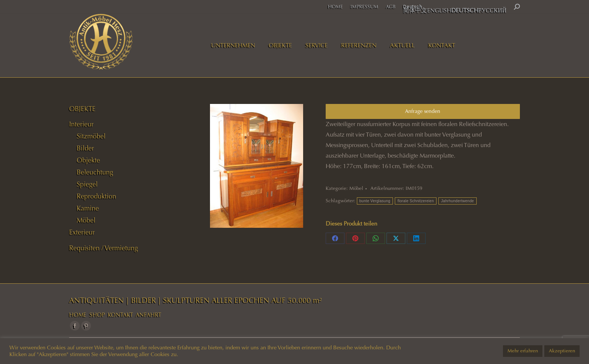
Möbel (356, 188)
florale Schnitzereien (416, 201)
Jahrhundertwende (458, 201)
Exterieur (82, 232)
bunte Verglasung (375, 201)
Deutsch (412, 7)
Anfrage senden (423, 111)
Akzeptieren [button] (562, 351)
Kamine (88, 208)
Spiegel (87, 184)
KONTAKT (120, 315)
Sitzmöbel (91, 136)
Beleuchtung (95, 172)
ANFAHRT (148, 315)
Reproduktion (96, 196)
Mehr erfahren (523, 351)
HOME (78, 315)
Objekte (88, 160)
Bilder (85, 148)
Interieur (81, 124)
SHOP (97, 315)
